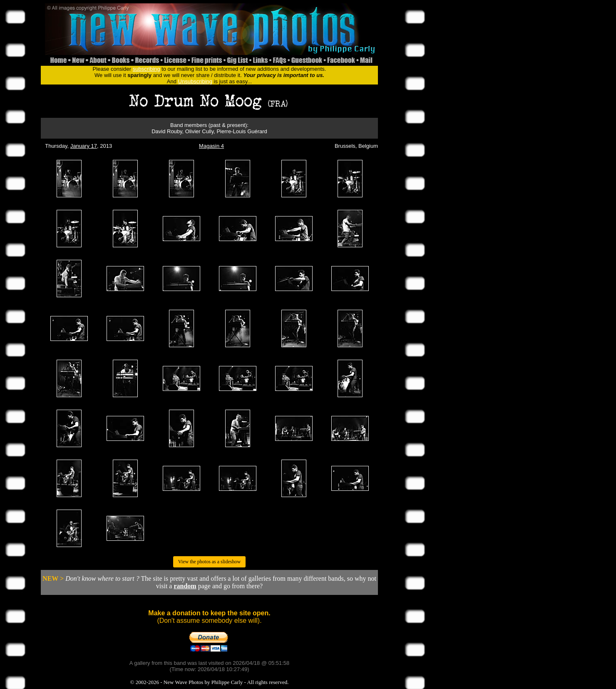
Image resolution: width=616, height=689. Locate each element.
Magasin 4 (211, 146)
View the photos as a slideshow (209, 562)
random (185, 586)
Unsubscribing (195, 81)
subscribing (147, 69)
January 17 (84, 146)
